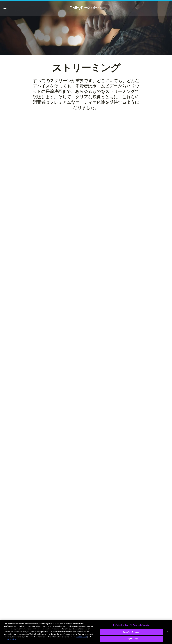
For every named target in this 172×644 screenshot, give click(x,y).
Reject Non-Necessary (132, 632)
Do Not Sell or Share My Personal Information (132, 625)
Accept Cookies (132, 639)
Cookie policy (82, 637)
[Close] (168, 631)
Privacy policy (10, 639)
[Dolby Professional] (86, 8)
